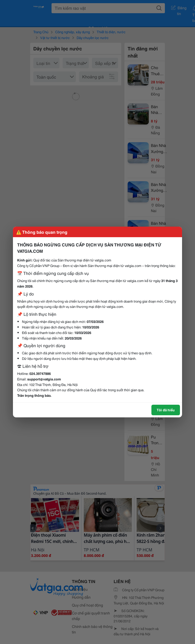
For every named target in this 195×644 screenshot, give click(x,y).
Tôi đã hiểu (166, 410)
